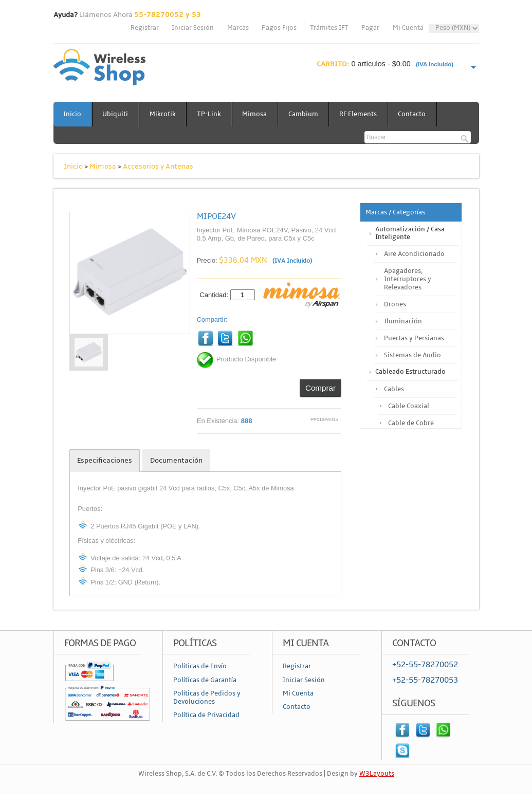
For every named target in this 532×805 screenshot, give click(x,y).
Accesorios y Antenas (158, 166)
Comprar (320, 388)
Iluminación (403, 321)
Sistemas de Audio (412, 355)
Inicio (73, 114)
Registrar (145, 28)
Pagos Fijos (279, 28)
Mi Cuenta (408, 28)
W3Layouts (377, 774)
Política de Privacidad (206, 715)
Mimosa (256, 114)
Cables (394, 389)
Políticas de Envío (200, 666)
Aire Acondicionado (414, 254)
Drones (395, 304)
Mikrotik (164, 114)
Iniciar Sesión (193, 28)
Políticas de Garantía (205, 680)
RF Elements (361, 114)
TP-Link (210, 114)
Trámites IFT (329, 28)
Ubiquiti (116, 114)
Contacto (415, 114)
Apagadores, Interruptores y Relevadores (408, 279)
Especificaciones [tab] (105, 460)
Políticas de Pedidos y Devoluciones (207, 698)
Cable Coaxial (409, 406)
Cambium (305, 114)
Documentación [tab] (176, 460)
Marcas (238, 28)
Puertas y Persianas (414, 338)
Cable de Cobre (411, 423)
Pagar (370, 28)
